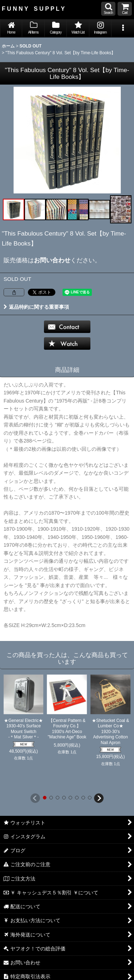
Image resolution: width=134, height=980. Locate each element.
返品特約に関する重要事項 (36, 307)
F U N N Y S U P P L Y (33, 9)
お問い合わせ (52, 260)
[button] (108, 9)
